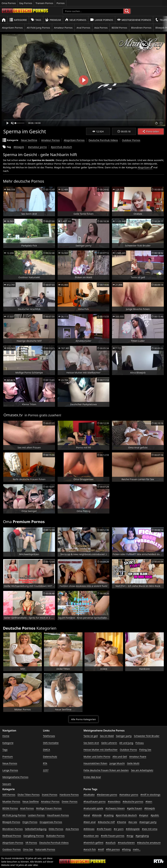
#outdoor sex (91, 836)
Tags (36, 20)
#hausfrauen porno (95, 801)
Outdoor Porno (128, 750)
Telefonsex (49, 736)
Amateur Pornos (63, 28)
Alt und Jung (126, 743)
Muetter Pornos (11, 801)
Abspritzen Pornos (12, 28)
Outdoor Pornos (131, 140)
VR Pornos (31, 843)
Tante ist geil (91, 736)
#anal (87, 815)
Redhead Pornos (12, 836)
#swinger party (148, 822)
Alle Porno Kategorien (83, 719)
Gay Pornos (26, 3)
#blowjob (19, 147)
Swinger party (124, 736)
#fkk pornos (113, 849)
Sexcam (7, 784)
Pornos (61, 3)
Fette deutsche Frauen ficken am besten (106, 770)
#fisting (126, 849)
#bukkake (89, 794)
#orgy (130, 836)
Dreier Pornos (70, 801)
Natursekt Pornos (45, 849)
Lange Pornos (102, 20)
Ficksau (140, 743)
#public (155, 815)
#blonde (97, 815)
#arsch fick (90, 849)
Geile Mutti (133, 763)
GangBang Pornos (34, 836)
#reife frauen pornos (113, 836)
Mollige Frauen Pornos (49, 808)
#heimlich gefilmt (93, 843)
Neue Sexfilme (29, 140)
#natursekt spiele (93, 808)
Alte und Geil (120, 756)
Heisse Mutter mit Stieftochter (101, 750)
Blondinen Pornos (141, 28)
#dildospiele (133, 829)
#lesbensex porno (107, 794)
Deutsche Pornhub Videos (103, 140)
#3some (122, 822)
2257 (46, 770)
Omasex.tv (13, 415)
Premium (53, 20)
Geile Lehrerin (109, 743)
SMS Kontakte (51, 743)
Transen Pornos (44, 3)
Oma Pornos (9, 3)
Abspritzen (144, 167)
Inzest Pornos (50, 794)
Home (6, 736)
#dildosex (89, 829)
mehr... (137, 849)
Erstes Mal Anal (92, 777)
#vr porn (119, 829)
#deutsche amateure (149, 843)
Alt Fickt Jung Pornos (38, 28)
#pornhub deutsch (61, 147)
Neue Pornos (76, 20)
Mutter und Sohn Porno (97, 756)
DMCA (46, 750)
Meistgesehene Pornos (134, 20)
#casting (109, 815)
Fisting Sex (145, 750)
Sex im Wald (107, 736)
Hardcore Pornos (69, 794)
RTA (45, 763)
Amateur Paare (138, 756)
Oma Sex (28, 849)
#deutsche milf (106, 822)
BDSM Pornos (119, 28)
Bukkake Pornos (55, 836)
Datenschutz (50, 756)
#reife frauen (104, 829)
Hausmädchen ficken (95, 763)
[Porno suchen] (93, 11)
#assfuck (111, 843)
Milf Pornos (9, 794)
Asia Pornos (101, 28)
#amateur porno (37, 147)
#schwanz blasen (115, 808)
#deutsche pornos (133, 801)
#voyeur (144, 815)
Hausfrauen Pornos (58, 815)
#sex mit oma (150, 829)
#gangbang (142, 836)
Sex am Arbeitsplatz (142, 770)
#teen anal (90, 822)
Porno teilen (151, 131)
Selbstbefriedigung (36, 829)
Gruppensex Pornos (51, 822)
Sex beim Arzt (91, 743)
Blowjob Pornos (11, 822)
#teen (149, 801)
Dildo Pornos (56, 829)
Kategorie (18, 20)
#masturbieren (126, 843)
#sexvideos (114, 801)
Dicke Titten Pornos (29, 794)
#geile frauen (135, 808)
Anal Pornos (83, 28)
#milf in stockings (150, 794)
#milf (101, 849)
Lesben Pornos (36, 815)
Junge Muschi (117, 763)
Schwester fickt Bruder (147, 736)
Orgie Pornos (30, 822)
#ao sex (133, 822)
